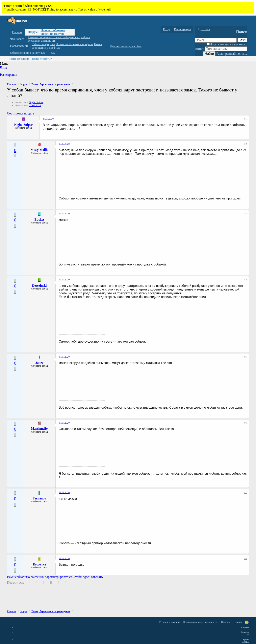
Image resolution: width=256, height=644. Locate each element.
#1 (246, 119)
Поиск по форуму (52, 34)
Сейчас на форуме (43, 44)
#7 (246, 492)
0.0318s (245, 642)
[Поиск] (203, 29)
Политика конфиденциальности (200, 622)
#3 (246, 214)
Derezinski (39, 286)
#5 (246, 357)
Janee (39, 363)
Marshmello (39, 428)
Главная (17, 32)
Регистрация (9, 75)
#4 (246, 280)
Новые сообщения (53, 30)
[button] (27, 39)
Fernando (39, 498)
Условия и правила (170, 622)
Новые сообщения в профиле (71, 37)
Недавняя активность (42, 41)
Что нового (17, 39)
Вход (3, 67)
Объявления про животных (27, 53)
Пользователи (19, 46)
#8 (246, 558)
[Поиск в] (242, 40)
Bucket (39, 220)
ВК (53, 53)
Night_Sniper (36, 102)
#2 (246, 144)
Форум (33, 32)
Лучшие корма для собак (125, 46)
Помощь (226, 622)
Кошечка (39, 564)
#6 (246, 423)
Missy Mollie (39, 150)
